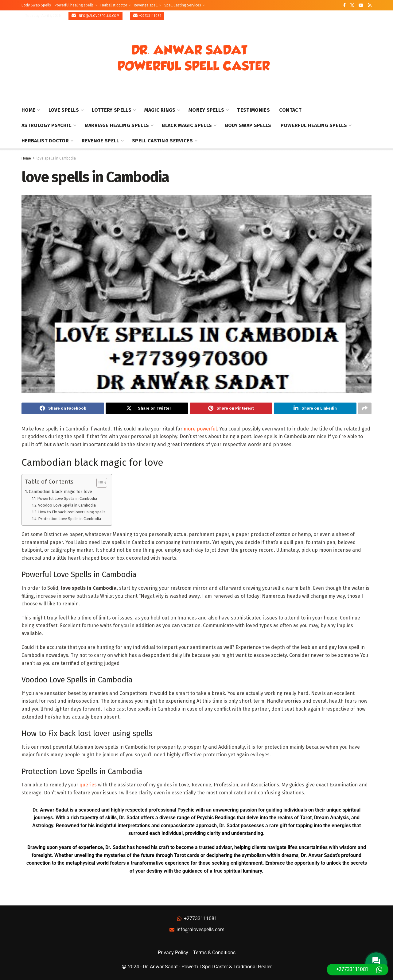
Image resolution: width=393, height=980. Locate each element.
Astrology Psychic (47, 125)
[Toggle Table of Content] (99, 483)
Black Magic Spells (187, 125)
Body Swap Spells (36, 5)
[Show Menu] (369, 58)
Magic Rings (160, 110)
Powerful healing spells (74, 5)
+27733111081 (147, 15)
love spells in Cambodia (56, 158)
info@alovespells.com (95, 15)
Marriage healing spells (117, 125)
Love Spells (64, 110)
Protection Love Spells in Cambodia (70, 519)
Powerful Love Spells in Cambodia (67, 499)
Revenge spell (146, 5)
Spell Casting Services (183, 5)
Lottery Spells (111, 110)
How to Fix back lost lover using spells (72, 512)
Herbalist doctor (114, 5)
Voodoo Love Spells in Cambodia (67, 505)
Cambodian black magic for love (60, 492)
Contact (290, 110)
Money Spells (206, 110)
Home (28, 110)
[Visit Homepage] (194, 58)
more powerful (200, 429)
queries (88, 785)
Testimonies (253, 110)
